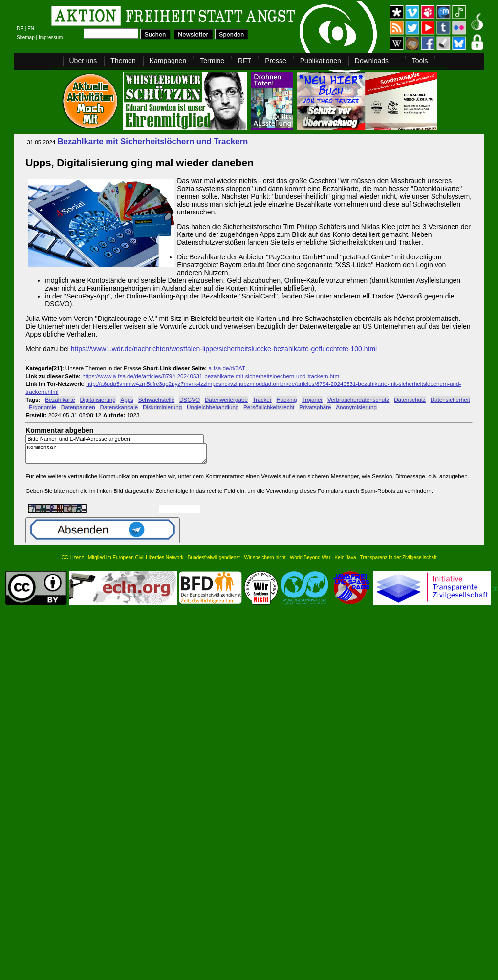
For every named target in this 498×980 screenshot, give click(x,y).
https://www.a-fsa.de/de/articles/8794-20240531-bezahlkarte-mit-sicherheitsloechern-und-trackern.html (211, 376)
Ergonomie (43, 407)
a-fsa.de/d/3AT (227, 368)
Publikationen (321, 61)
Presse (276, 61)
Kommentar (119, 456)
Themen (123, 61)
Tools (420, 61)
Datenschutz (410, 399)
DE (20, 29)
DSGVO (190, 399)
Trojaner (312, 399)
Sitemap (26, 37)
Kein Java (346, 562)
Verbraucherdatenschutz (358, 399)
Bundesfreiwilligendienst (214, 562)
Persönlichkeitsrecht (269, 407)
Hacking (286, 399)
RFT (245, 61)
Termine (212, 61)
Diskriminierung (162, 407)
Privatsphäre (315, 407)
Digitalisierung (97, 399)
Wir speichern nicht (265, 562)
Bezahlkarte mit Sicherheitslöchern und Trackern (152, 141)
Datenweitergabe (226, 399)
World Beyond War (310, 562)
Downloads (372, 61)
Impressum (51, 37)
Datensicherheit (450, 399)
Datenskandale (119, 407)
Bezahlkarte (60, 399)
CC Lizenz (72, 562)
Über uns (83, 61)
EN (31, 29)
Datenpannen (78, 407)
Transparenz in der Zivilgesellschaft (399, 562)
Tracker (262, 399)
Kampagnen (168, 61)
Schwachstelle (157, 399)
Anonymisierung (356, 407)
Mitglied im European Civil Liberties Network (136, 562)
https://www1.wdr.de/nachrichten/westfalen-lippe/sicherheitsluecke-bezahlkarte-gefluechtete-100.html (224, 349)
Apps (127, 399)
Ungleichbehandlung (213, 407)
